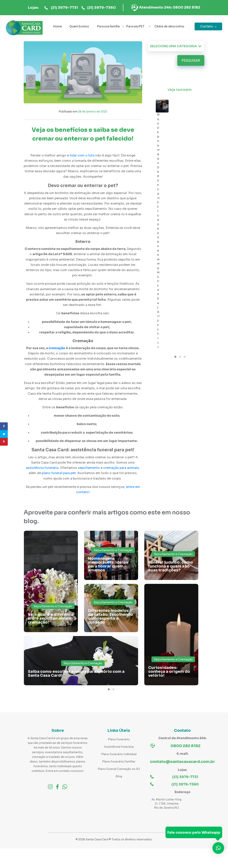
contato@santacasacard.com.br (182, 762)
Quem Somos (79, 26)
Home (57, 26)
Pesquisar (191, 60)
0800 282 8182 (185, 746)
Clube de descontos (169, 26)
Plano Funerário (119, 739)
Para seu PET (135, 26)
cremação (57, 348)
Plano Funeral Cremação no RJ (119, 769)
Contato (207, 26)
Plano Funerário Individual (119, 754)
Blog (119, 776)
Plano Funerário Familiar (119, 762)
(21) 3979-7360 (101, 8)
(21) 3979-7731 (64, 8)
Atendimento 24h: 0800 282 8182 (170, 7)
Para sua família (108, 26)
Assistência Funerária (119, 747)
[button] (109, 689)
